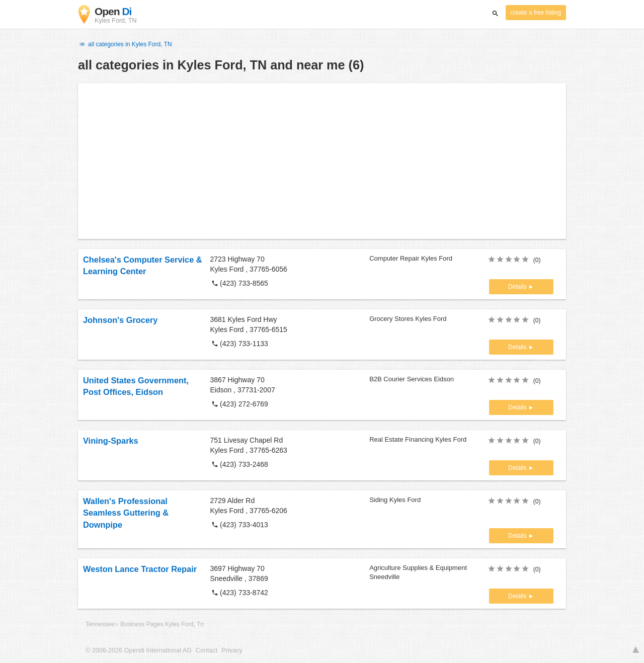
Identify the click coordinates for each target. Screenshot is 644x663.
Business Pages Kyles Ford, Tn (162, 624)
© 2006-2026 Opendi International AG (139, 650)
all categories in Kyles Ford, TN (125, 44)
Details (518, 287)
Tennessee (100, 624)
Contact (207, 650)
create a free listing (536, 13)
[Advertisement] (322, 161)
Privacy (232, 650)
